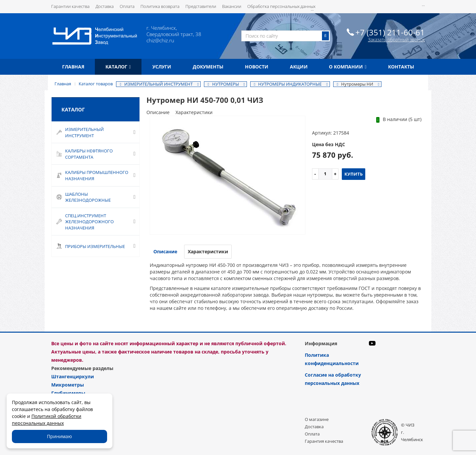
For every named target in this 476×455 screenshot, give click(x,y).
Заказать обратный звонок (396, 40)
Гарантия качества (324, 441)
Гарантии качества (70, 6)
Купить (354, 174)
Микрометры (68, 385)
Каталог (118, 67)
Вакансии (232, 6)
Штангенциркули (73, 376)
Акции (299, 67)
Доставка (105, 6)
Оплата (127, 6)
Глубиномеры (68, 393)
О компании (348, 67)
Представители (201, 6)
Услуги (162, 67)
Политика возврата (160, 6)
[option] (228, 176)
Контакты (401, 67)
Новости (257, 67)
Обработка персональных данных (281, 6)
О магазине (317, 419)
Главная (73, 67)
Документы (208, 67)
